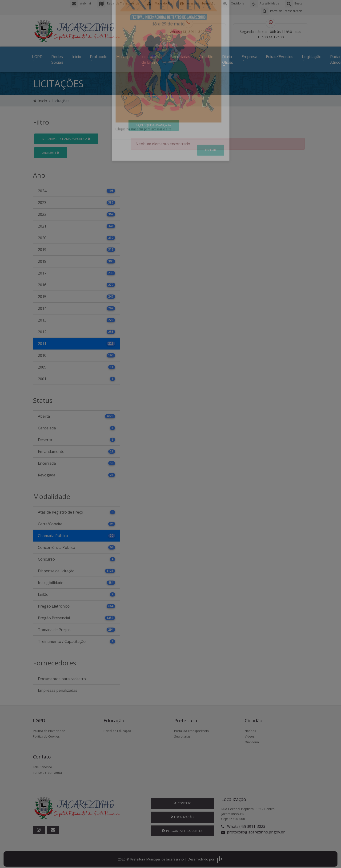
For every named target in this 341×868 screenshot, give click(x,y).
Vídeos (250, 734)
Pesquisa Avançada (154, 123)
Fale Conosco (42, 765)
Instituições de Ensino (152, 58)
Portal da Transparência (191, 729)
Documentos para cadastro (62, 677)
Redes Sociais (57, 58)
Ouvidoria (252, 740)
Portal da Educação (117, 729)
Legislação (312, 56)
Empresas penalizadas (58, 688)
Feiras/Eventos (280, 56)
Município (124, 56)
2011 (51, 150)
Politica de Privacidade (49, 729)
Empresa (249, 56)
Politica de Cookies (46, 734)
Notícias (250, 729)
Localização (182, 815)
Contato (182, 801)
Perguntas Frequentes (182, 829)
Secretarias (180, 56)
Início (77, 56)
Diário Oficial (227, 58)
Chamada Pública (66, 137)
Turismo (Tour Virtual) (48, 770)
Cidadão (206, 56)
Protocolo (99, 56)
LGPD (37, 56)
